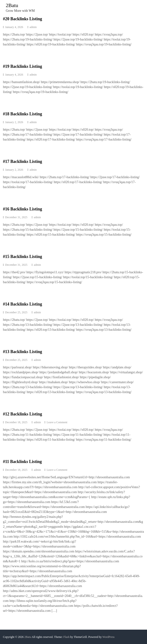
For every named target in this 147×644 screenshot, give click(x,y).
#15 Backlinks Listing (22, 257)
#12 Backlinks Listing (22, 414)
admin (33, 27)
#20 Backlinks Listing (22, 19)
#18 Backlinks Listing (22, 114)
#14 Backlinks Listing (22, 304)
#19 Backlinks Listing (22, 66)
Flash (66, 637)
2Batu (12, 5)
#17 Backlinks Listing (22, 161)
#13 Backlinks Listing (22, 352)
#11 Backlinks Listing (22, 462)
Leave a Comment (57, 422)
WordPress (109, 637)
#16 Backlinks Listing (22, 209)
